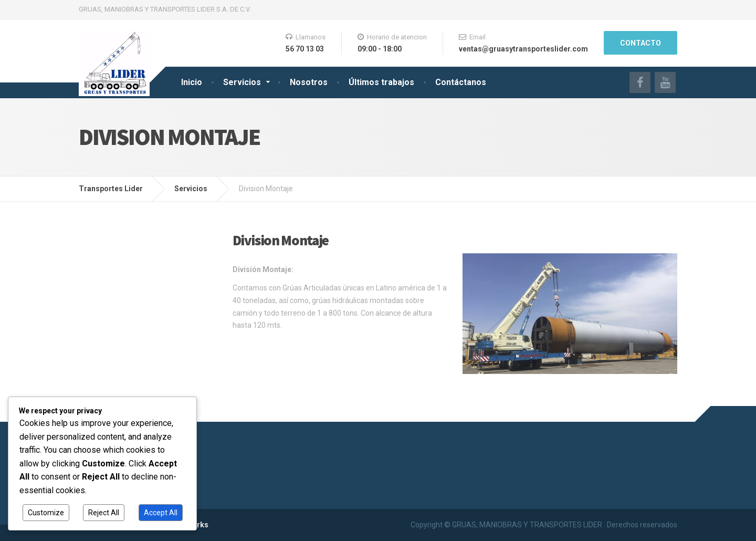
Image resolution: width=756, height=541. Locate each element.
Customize (46, 513)
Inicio (192, 82)
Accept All (161, 513)
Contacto (640, 43)
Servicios (242, 82)
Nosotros (309, 82)
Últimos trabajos (381, 82)
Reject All (104, 513)
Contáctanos (461, 82)
